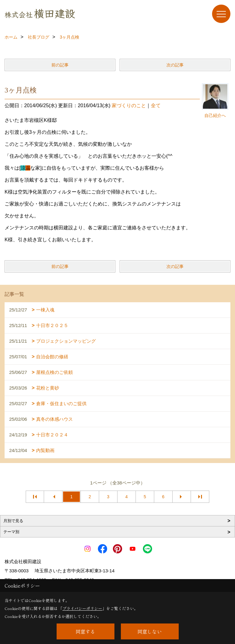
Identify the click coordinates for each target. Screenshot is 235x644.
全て (156, 105)
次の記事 (175, 65)
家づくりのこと (129, 105)
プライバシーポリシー (82, 608)
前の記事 (60, 65)
